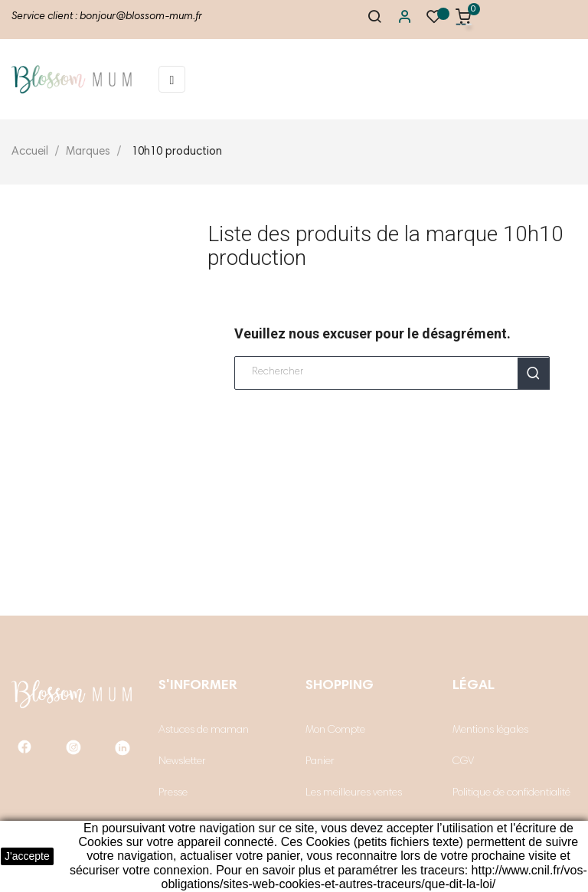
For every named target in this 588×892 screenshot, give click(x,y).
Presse (173, 793)
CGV (463, 762)
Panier (320, 762)
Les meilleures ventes (354, 793)
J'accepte (27, 856)
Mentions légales (490, 730)
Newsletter (182, 762)
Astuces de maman (204, 730)
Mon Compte (335, 730)
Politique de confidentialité (511, 793)
